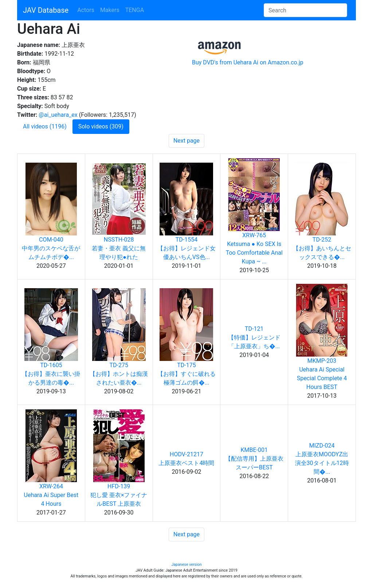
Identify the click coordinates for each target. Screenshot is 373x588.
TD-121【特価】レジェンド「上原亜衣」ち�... (254, 337)
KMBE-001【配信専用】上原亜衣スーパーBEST (254, 459)
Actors (86, 10)
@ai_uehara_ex (58, 115)
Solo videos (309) (101, 126)
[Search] (305, 10)
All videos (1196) (45, 126)
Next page (186, 141)
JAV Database (46, 10)
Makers (110, 10)
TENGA (135, 10)
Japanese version (186, 565)
